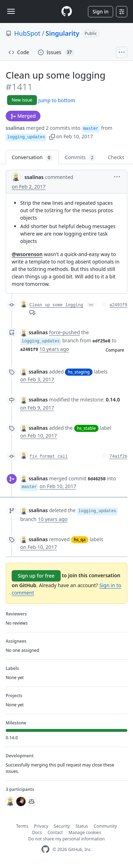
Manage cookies (85, 832)
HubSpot (27, 33)
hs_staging (79, 372)
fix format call (49, 457)
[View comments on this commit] (32, 312)
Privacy (41, 826)
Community (105, 826)
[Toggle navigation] (11, 11)
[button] (52, 136)
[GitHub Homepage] (45, 849)
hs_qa (80, 540)
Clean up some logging (56, 305)
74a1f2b (118, 457)
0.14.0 (113, 400)
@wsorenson (27, 254)
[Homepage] (67, 11)
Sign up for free (36, 576)
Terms (22, 826)
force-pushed (64, 332)
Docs (37, 832)
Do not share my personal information (67, 839)
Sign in (101, 11)
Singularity (63, 33)
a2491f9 (118, 305)
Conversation (32, 158)
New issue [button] (22, 100)
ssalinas (15, 128)
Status (82, 826)
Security (62, 826)
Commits (80, 158)
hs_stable (86, 428)
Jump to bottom (57, 100)
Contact (55, 832)
